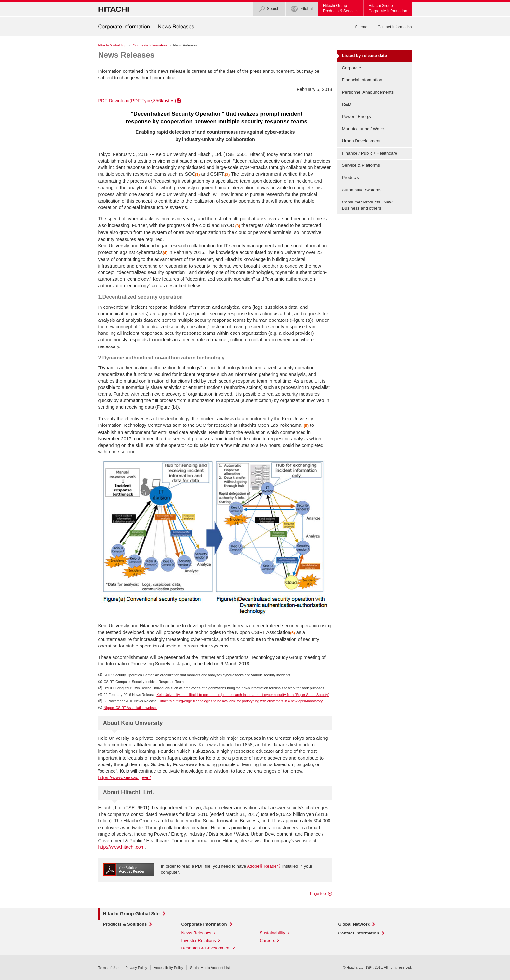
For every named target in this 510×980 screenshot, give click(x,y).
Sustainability (273, 933)
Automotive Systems (362, 190)
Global (302, 9)
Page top (318, 894)
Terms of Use (108, 968)
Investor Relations (199, 941)
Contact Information (395, 27)
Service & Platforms (361, 165)
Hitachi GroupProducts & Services (341, 8)
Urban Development (361, 141)
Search (269, 9)
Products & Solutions (125, 924)
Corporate (352, 68)
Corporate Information (150, 45)
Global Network (354, 924)
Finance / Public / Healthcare (370, 153)
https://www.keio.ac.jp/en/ (125, 777)
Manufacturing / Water (363, 129)
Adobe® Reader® (264, 866)
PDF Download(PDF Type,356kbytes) (137, 101)
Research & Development (206, 948)
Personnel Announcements (368, 92)
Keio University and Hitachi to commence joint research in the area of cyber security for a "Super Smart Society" (243, 695)
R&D (347, 104)
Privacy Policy (136, 968)
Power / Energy (357, 117)
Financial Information (362, 80)
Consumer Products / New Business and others (367, 205)
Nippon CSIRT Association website (131, 708)
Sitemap (362, 27)
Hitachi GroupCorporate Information (388, 8)
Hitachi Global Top (112, 45)
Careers (268, 941)
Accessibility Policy (168, 968)
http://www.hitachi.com (121, 847)
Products (351, 178)
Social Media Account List (210, 968)
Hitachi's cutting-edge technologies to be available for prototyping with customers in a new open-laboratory (241, 701)
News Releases (126, 55)
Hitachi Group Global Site (131, 914)
